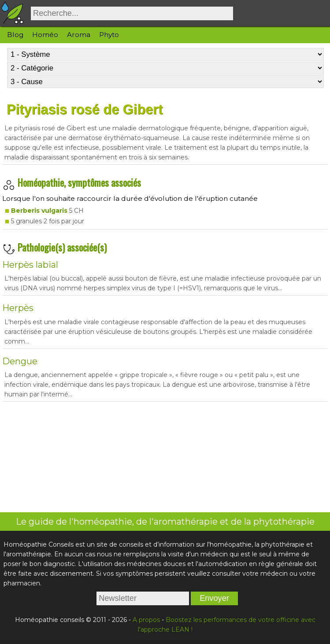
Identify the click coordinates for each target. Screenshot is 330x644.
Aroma (79, 35)
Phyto (109, 35)
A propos (146, 620)
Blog (15, 35)
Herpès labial (30, 265)
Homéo (45, 35)
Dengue (20, 361)
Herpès (18, 308)
